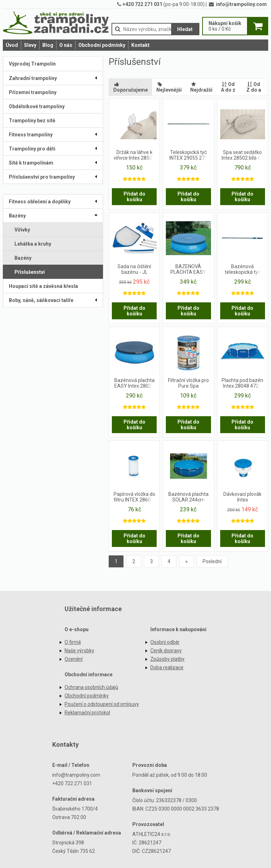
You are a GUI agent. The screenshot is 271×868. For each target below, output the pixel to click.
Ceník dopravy (166, 651)
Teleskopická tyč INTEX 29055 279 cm (188, 155)
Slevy (30, 45)
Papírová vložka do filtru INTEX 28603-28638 (134, 497)
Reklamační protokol (87, 713)
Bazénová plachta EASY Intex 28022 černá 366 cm (134, 383)
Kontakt (140, 45)
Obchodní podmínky (102, 45)
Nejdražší (201, 87)
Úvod (12, 45)
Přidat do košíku (134, 197)
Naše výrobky (79, 651)
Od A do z (228, 87)
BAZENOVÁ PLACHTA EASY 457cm (188, 270)
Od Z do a (254, 87)
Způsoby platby (167, 659)
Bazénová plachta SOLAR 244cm (188, 497)
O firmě (73, 642)
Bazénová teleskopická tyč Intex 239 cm (243, 270)
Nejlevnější (169, 87)
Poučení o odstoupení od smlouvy (102, 704)
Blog (48, 45)
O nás (66, 45)
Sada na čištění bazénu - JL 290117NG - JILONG (134, 270)
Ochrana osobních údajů (91, 687)
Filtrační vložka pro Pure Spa (188, 383)
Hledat (185, 29)
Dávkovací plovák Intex (242, 497)
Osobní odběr (165, 642)
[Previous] (186, 561)
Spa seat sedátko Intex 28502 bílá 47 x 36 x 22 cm (242, 155)
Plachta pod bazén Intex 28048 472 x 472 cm (242, 383)
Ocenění (74, 659)
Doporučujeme (131, 87)
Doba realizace (167, 667)
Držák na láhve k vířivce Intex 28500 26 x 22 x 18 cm (134, 155)
